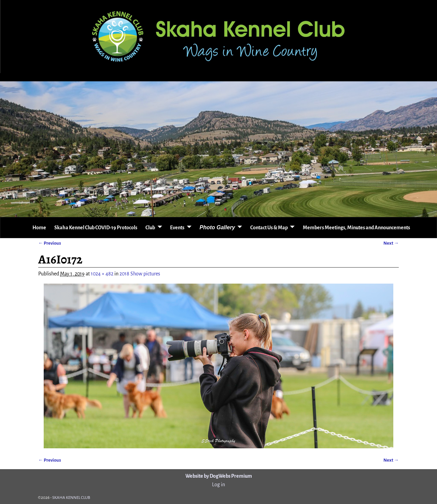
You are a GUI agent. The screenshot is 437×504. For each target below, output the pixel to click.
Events (177, 228)
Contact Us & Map (269, 228)
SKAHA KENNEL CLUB (71, 498)
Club (150, 228)
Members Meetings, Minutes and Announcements (356, 228)
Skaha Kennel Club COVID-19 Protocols (96, 228)
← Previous (50, 243)
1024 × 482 (102, 274)
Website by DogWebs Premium (219, 476)
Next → (391, 243)
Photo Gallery (217, 227)
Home (39, 228)
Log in (218, 485)
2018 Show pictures (140, 274)
